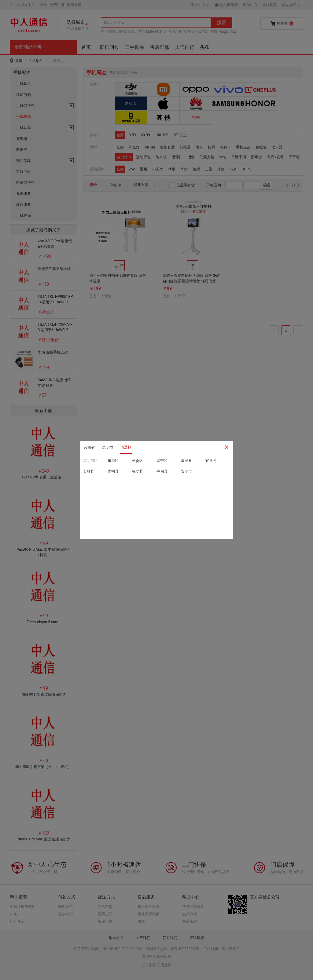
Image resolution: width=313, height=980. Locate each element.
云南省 (89, 448)
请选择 (126, 447)
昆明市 (108, 448)
